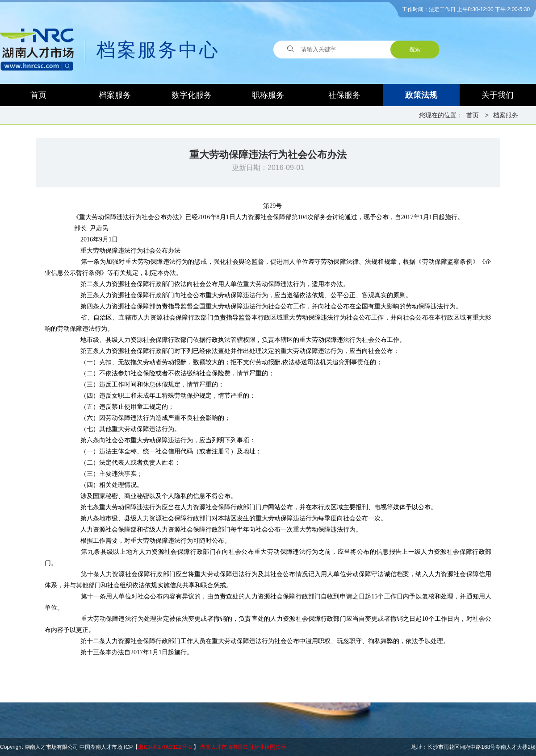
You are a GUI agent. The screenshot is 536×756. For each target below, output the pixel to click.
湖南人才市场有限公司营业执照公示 (243, 747)
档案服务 (115, 95)
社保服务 (344, 95)
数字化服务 (192, 95)
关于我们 (498, 95)
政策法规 (421, 95)
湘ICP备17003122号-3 (165, 747)
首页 (38, 95)
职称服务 (268, 95)
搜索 (415, 49)
